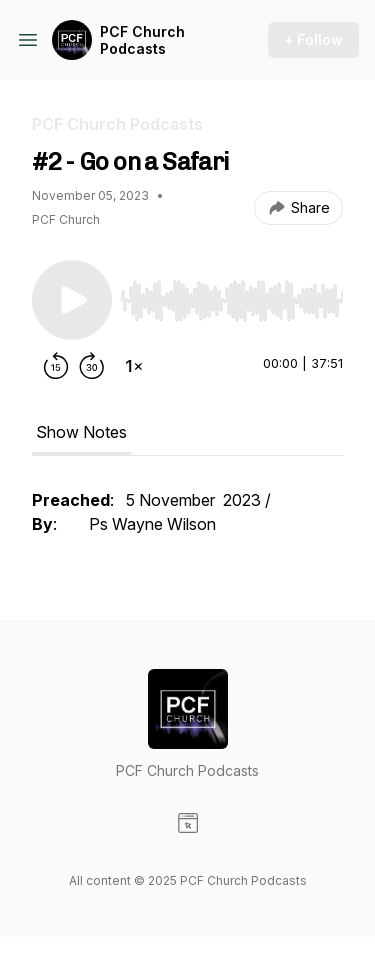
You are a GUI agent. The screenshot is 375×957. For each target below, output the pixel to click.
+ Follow (313, 39)
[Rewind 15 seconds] (56, 366)
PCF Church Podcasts (142, 40)
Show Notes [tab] (81, 432)
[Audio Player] (231, 295)
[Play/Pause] (72, 300)
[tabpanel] (187, 522)
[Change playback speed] (134, 366)
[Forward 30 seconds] (92, 366)
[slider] (231, 301)
